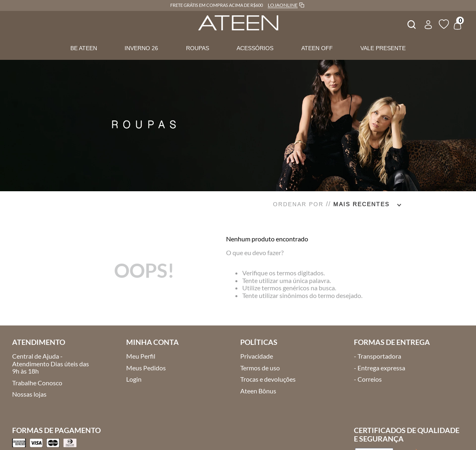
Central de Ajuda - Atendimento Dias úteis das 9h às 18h (51, 363)
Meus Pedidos (146, 368)
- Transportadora (378, 356)
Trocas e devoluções (268, 379)
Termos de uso (260, 368)
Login (134, 379)
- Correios (368, 379)
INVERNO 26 (141, 48)
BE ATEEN (84, 48)
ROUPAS (198, 48)
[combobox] (411, 23)
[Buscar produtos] (411, 23)
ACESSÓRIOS (255, 48)
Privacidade (257, 356)
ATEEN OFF (317, 48)
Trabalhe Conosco (37, 383)
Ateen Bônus (258, 391)
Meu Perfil (141, 356)
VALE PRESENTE (383, 48)
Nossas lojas (29, 394)
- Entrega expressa (380, 368)
